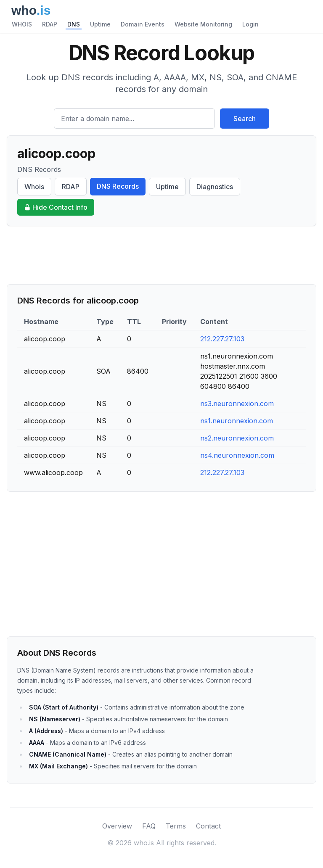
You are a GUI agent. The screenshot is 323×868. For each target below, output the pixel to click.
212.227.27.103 (222, 339)
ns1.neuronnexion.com (237, 421)
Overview (117, 826)
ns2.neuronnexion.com (237, 438)
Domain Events (143, 24)
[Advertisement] (161, 255)
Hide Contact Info (56, 207)
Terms (176, 826)
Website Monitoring (203, 24)
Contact (208, 826)
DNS (74, 24)
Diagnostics (215, 187)
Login (250, 24)
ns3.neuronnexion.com (237, 404)
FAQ (149, 826)
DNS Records (118, 186)
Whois (34, 187)
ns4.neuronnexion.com (237, 455)
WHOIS (22, 24)
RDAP (50, 24)
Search (245, 119)
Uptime (100, 24)
